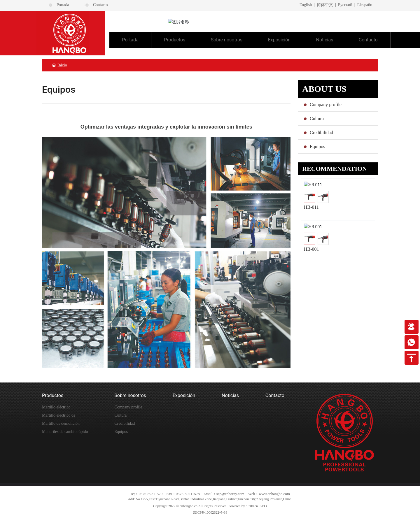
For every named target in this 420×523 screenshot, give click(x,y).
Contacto (100, 5)
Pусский (345, 5)
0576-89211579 (150, 494)
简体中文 (325, 5)
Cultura (317, 119)
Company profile (326, 105)
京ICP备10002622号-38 (210, 513)
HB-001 (311, 249)
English (306, 5)
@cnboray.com (233, 494)
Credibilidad (321, 132)
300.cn (253, 506)
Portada (63, 5)
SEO (263, 506)
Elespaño (365, 5)
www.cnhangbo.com (274, 494)
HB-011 (311, 207)
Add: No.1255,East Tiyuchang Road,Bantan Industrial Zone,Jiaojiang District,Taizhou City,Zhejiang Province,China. (210, 499)
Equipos (317, 146)
